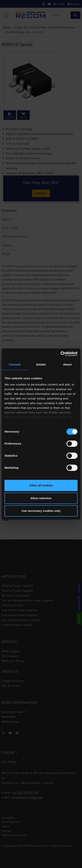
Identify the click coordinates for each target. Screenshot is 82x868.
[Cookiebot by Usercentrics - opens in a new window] (61, 354)
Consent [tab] (15, 364)
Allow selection (41, 498)
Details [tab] (41, 364)
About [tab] (67, 364)
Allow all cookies (41, 485)
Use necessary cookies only (41, 511)
